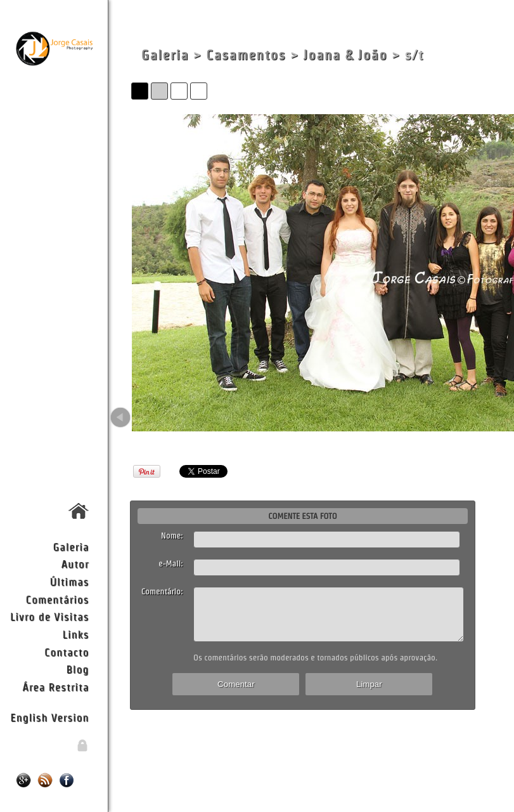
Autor (75, 564)
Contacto (67, 652)
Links (76, 634)
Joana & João (345, 55)
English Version (49, 717)
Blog (77, 669)
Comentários (58, 599)
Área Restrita (55, 687)
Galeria (71, 547)
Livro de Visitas (49, 616)
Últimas (69, 581)
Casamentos (246, 55)
